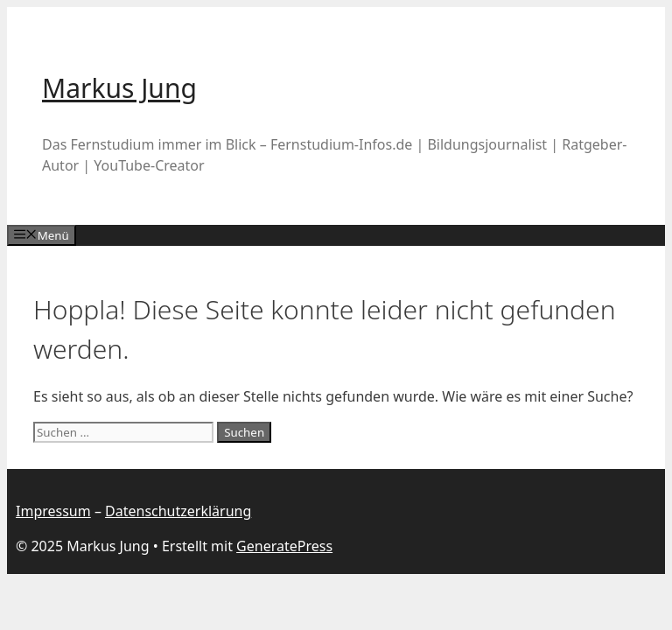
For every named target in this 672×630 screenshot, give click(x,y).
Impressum (53, 511)
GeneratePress (284, 546)
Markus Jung (119, 88)
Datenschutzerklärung (178, 511)
